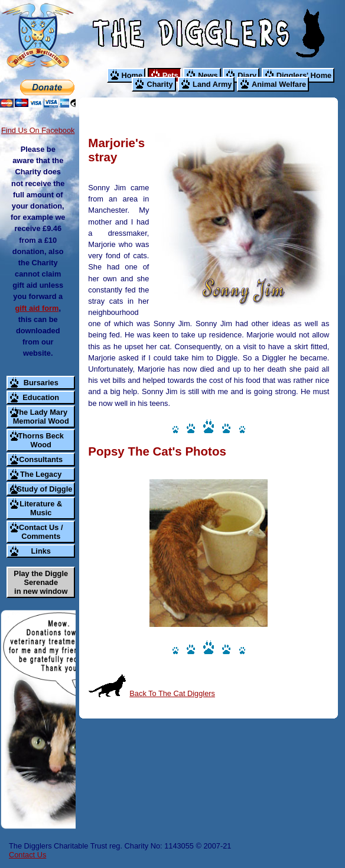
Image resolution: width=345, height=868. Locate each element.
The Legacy (41, 474)
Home (132, 75)
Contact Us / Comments (41, 532)
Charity (160, 84)
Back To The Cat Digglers (172, 693)
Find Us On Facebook (38, 130)
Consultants (41, 459)
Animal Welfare (279, 84)
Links (41, 551)
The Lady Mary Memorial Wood (41, 417)
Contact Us (27, 855)
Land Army (212, 84)
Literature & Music (41, 508)
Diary (247, 75)
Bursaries (41, 383)
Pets (170, 75)
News (208, 75)
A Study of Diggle (41, 489)
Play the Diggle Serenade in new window (41, 582)
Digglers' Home (304, 75)
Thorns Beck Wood (41, 440)
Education (41, 397)
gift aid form (37, 308)
